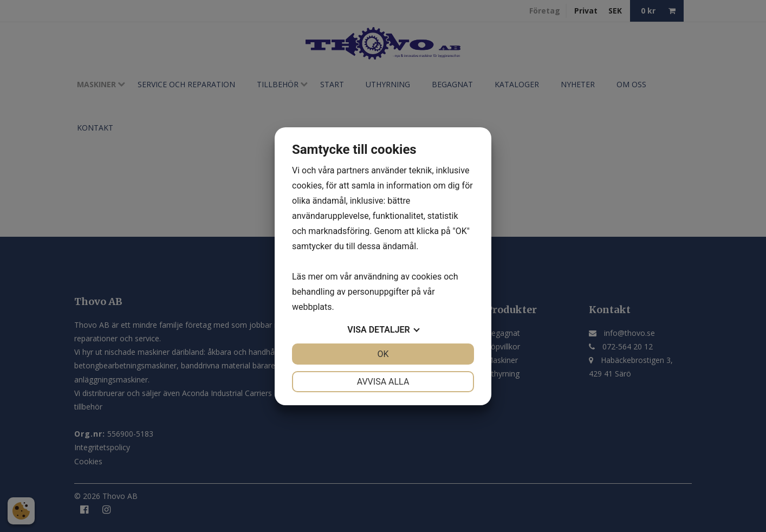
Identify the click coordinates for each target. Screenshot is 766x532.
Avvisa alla (383, 382)
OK (383, 354)
